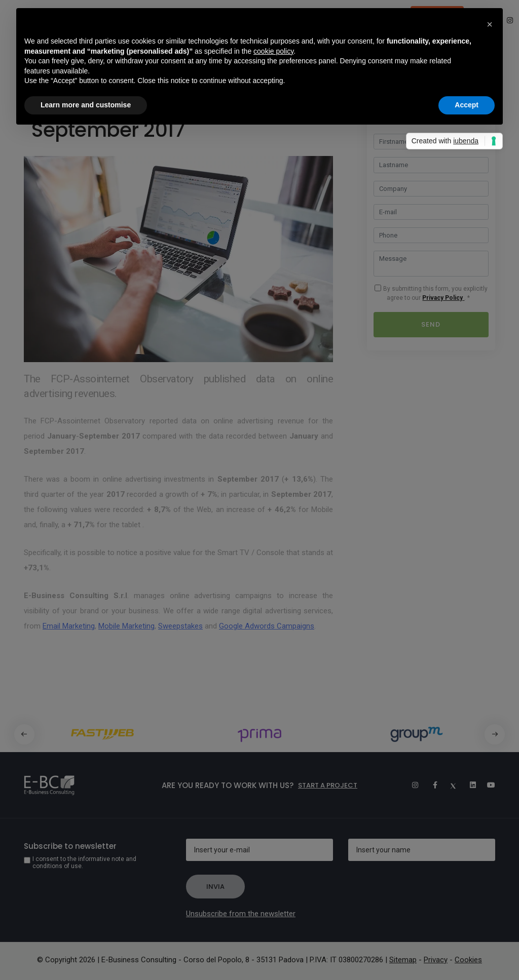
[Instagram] (411, 785)
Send (431, 324)
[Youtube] (488, 785)
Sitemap (403, 960)
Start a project (328, 785)
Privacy (436, 960)
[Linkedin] (468, 785)
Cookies (468, 960)
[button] (495, 734)
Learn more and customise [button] (86, 105)
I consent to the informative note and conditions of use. (84, 863)
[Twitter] (449, 785)
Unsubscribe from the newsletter (241, 914)
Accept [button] (467, 105)
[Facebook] (430, 785)
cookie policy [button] (273, 51)
